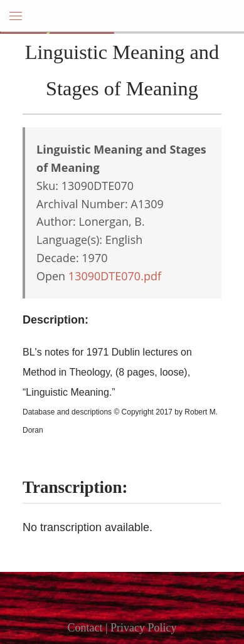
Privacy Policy (144, 628)
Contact (85, 628)
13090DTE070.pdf (115, 276)
